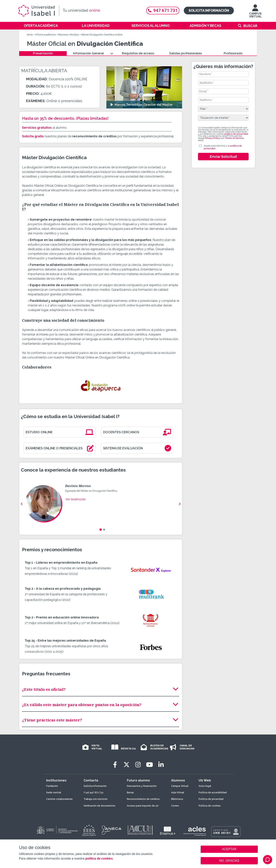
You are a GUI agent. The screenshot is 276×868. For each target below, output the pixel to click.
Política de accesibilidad (213, 793)
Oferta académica (41, 26)
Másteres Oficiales (68, 35)
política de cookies (99, 859)
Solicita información (209, 10)
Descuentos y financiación (142, 786)
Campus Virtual (180, 786)
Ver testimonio (75, 499)
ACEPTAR (229, 849)
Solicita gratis (33, 136)
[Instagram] (138, 765)
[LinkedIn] (161, 765)
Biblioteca (177, 799)
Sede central (54, 793)
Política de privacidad (211, 799)
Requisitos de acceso (138, 53)
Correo (175, 806)
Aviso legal (205, 786)
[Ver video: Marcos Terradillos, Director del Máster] (144, 87)
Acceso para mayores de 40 (143, 806)
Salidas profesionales (186, 53)
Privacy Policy (213, 138)
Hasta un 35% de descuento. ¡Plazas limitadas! (65, 118)
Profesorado (233, 53)
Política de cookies (210, 806)
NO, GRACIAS (229, 861)
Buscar (250, 26)
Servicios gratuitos (37, 128)
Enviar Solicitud (223, 157)
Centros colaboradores (59, 799)
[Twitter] (127, 765)
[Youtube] (149, 765)
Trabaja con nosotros (96, 799)
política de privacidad (236, 134)
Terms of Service (234, 138)
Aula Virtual (178, 793)
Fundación (52, 786)
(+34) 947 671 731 (94, 793)
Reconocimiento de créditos (143, 799)
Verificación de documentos (99, 806)
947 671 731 (163, 10)
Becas (130, 793)
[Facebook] (115, 765)
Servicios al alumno (151, 26)
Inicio (30, 35)
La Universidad (96, 26)
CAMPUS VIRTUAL (255, 13)
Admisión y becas (205, 26)
